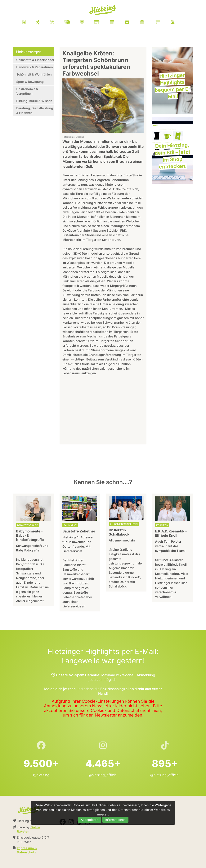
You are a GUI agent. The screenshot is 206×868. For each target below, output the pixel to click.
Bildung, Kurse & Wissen (34, 101)
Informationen (115, 820)
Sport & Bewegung (30, 82)
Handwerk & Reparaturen (35, 67)
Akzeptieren (90, 820)
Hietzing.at (103, 10)
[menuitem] (103, 23)
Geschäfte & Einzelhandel (35, 60)
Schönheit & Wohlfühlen (34, 74)
